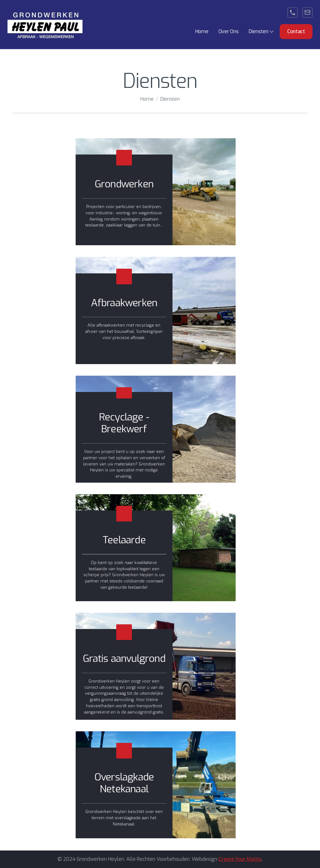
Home (202, 31)
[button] (262, 32)
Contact (296, 31)
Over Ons (229, 31)
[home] (45, 25)
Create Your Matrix (240, 859)
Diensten (170, 99)
